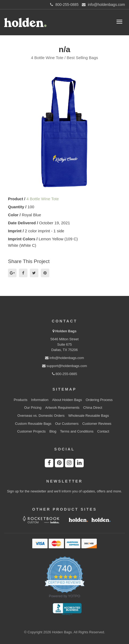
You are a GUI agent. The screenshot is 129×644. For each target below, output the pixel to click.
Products (20, 400)
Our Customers (67, 424)
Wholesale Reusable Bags (88, 416)
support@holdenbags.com (65, 366)
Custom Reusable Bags (33, 424)
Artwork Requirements (62, 408)
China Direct (93, 408)
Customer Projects (31, 431)
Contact (103, 431)
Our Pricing (33, 408)
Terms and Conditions (77, 431)
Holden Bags (66, 331)
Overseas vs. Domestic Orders (41, 416)
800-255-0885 (65, 374)
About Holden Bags (67, 400)
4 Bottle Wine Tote (43, 199)
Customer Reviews (97, 424)
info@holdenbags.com (64, 358)
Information (40, 400)
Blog (53, 431)
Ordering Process (99, 400)
